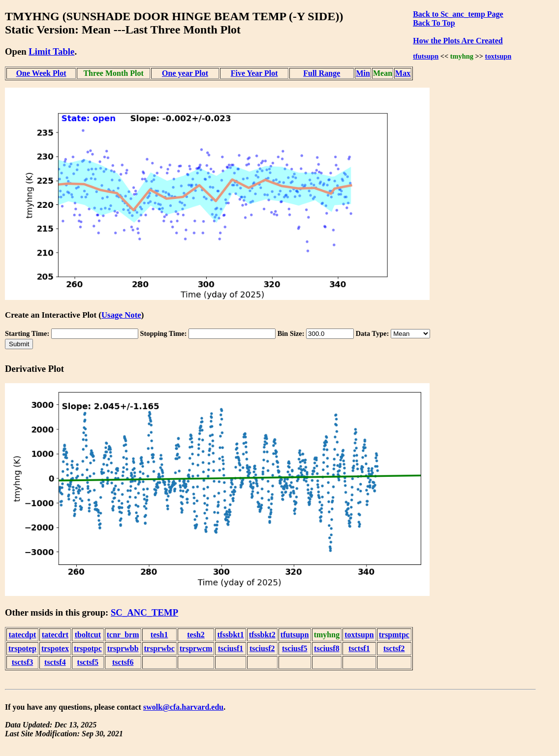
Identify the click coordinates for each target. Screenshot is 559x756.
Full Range (322, 73)
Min (363, 73)
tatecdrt (55, 635)
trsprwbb (123, 648)
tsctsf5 (88, 662)
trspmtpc (394, 635)
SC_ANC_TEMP (144, 612)
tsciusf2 (262, 648)
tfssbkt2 (262, 635)
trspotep (22, 648)
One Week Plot (41, 73)
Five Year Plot (254, 73)
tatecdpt (22, 635)
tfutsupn (426, 56)
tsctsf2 (394, 648)
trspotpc (88, 648)
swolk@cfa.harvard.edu (183, 707)
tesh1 (159, 635)
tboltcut (88, 635)
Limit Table (51, 51)
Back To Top (434, 23)
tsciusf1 (231, 648)
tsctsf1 (359, 648)
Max (403, 73)
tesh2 (196, 635)
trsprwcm (196, 648)
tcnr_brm (123, 635)
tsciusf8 (327, 648)
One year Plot (185, 73)
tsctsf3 (23, 662)
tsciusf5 (295, 648)
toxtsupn (498, 56)
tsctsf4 (55, 662)
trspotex (55, 648)
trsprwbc (159, 648)
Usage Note (121, 315)
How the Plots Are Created (458, 41)
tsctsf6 (123, 662)
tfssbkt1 (230, 635)
